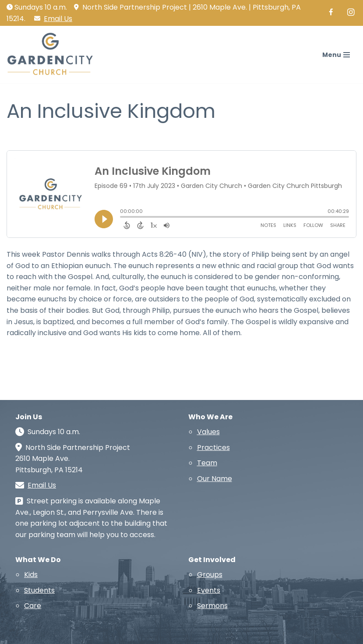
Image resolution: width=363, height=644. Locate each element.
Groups (210, 575)
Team (207, 463)
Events (209, 590)
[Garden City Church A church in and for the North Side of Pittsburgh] (53, 55)
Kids (31, 575)
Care (33, 606)
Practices (213, 448)
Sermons (212, 606)
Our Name (215, 479)
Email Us (58, 19)
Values (208, 432)
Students (39, 590)
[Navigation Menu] (336, 55)
